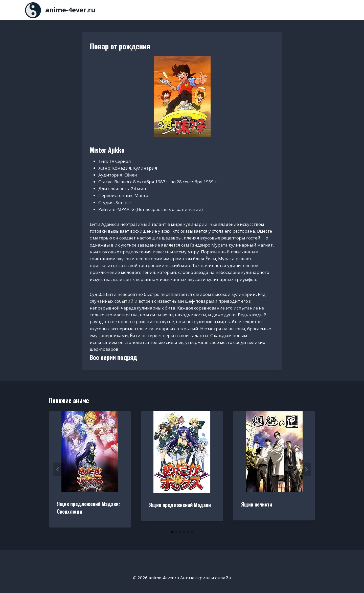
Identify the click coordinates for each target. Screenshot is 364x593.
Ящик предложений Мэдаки (180, 505)
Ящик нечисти (257, 504)
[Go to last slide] (58, 469)
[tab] (172, 532)
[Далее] (306, 469)
